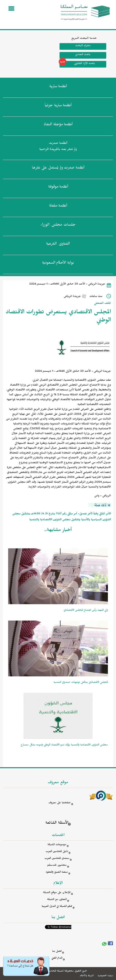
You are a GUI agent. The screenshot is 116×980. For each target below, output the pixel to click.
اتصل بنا (57, 952)
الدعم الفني (57, 958)
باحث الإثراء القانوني (77, 64)
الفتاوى (58, 245)
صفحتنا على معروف (60, 803)
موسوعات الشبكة (57, 845)
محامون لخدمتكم (57, 866)
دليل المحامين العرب (57, 852)
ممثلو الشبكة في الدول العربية (57, 907)
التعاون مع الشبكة (57, 900)
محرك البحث (83, 46)
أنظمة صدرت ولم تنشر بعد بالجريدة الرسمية (58, 147)
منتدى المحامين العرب (57, 859)
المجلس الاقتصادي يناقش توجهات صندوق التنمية (81, 683)
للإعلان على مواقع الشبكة (57, 893)
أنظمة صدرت (58, 168)
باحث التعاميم (83, 55)
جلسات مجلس (58, 226)
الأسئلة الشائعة (57, 823)
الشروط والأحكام (87, 976)
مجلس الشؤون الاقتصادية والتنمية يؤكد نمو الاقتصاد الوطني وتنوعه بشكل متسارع (64, 745)
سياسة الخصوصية (105, 976)
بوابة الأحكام (58, 264)
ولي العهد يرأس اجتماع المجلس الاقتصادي (86, 611)
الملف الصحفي (102, 304)
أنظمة (58, 87)
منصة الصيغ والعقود (57, 872)
